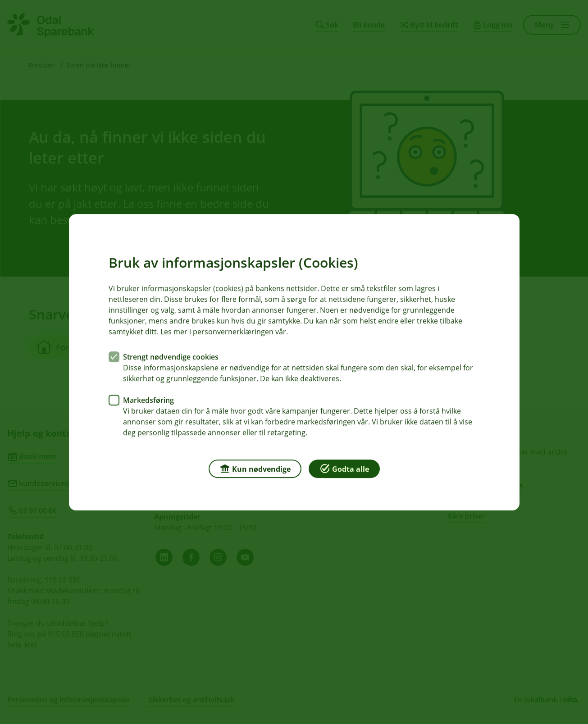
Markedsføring (148, 400)
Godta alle (344, 468)
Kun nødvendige (255, 468)
